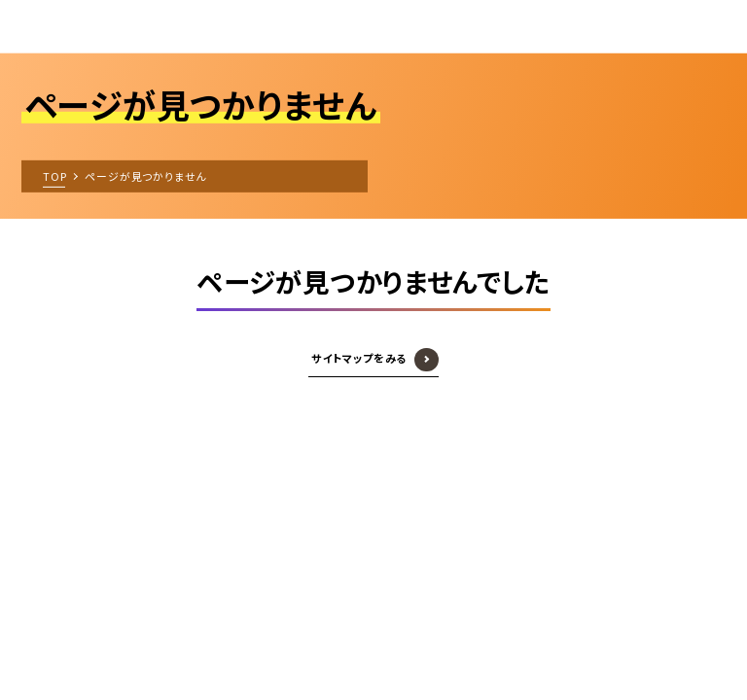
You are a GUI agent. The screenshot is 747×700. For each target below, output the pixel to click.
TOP (54, 175)
